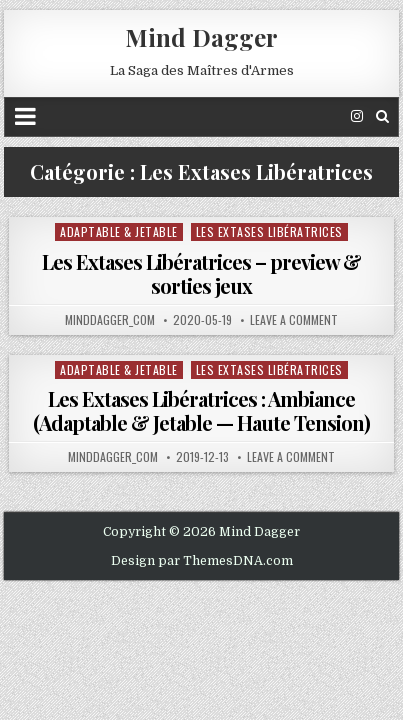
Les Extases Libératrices (269, 231)
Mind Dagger (201, 37)
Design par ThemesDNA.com (202, 561)
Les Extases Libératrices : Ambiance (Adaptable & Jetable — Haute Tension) (201, 410)
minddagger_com (110, 320)
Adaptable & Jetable (119, 231)
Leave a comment (294, 320)
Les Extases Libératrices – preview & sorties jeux (201, 273)
